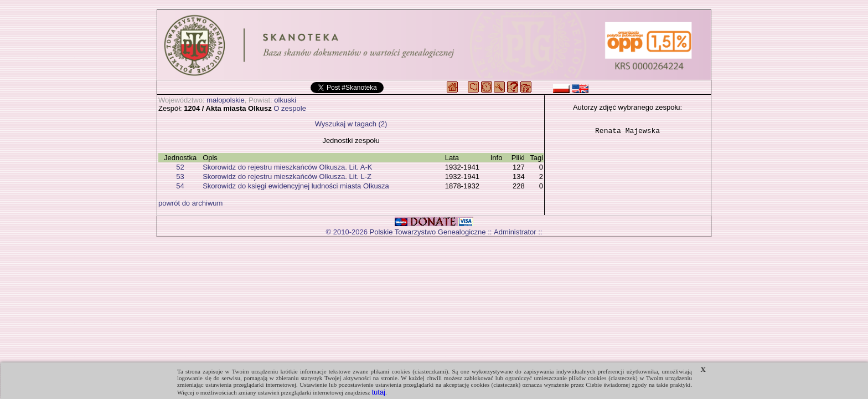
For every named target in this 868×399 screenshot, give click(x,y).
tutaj (378, 392)
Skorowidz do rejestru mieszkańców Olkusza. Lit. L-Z (287, 177)
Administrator (515, 232)
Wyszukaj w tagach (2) (351, 124)
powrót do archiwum (190, 203)
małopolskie (226, 100)
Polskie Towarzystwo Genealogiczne (428, 232)
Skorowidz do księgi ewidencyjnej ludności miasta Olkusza (296, 186)
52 (180, 167)
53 (180, 177)
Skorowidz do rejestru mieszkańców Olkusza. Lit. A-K (287, 167)
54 (180, 186)
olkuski (285, 100)
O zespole (290, 108)
